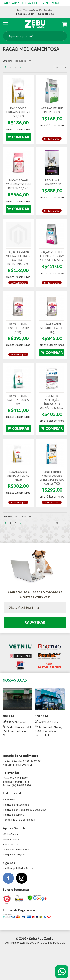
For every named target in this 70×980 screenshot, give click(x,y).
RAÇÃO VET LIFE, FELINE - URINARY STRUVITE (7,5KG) (52, 256)
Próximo (20, 67)
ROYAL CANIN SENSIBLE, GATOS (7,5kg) (18, 328)
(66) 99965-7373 (14, 721)
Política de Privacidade (16, 804)
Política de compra (13, 815)
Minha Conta (10, 834)
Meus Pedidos (11, 839)
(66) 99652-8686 (46, 722)
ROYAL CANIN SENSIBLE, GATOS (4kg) (52, 328)
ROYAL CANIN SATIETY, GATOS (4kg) (18, 400)
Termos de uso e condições (19, 820)
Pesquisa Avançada (14, 854)
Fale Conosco (11, 844)
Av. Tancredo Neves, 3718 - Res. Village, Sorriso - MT (48, 731)
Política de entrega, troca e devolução (25, 810)
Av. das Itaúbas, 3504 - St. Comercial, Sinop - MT (17, 731)
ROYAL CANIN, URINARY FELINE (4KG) (18, 476)
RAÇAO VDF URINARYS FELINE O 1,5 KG (18, 112)
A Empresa (9, 799)
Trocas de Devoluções (16, 849)
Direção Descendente (35, 61)
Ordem (7, 61)
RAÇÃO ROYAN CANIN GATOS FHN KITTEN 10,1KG (18, 184)
